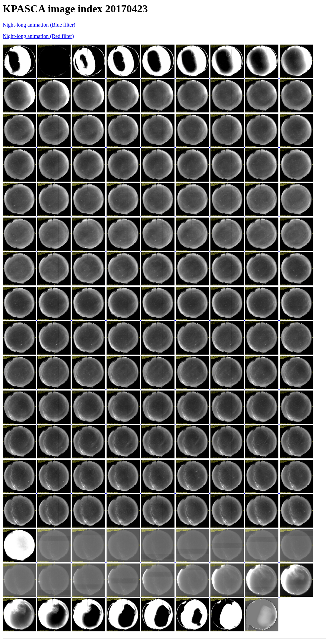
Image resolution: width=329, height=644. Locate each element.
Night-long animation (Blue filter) (39, 25)
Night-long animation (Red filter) (38, 36)
